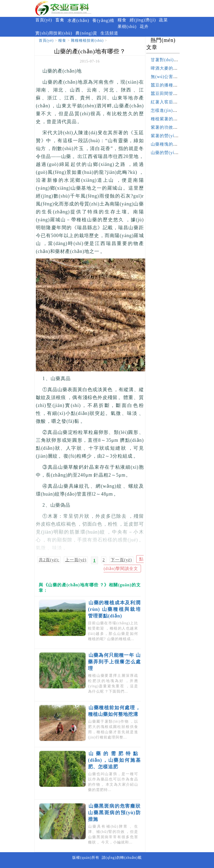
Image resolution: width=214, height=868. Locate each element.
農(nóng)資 (86, 33)
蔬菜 (163, 20)
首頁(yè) (44, 20)
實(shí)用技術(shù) (54, 33)
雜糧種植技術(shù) (87, 40)
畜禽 (60, 20)
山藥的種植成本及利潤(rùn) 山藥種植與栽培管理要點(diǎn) (114, 609)
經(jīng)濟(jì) (143, 20)
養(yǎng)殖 (103, 20)
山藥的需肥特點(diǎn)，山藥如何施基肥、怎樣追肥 (114, 760)
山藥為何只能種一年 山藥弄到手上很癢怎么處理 (114, 662)
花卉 (144, 27)
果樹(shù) (127, 27)
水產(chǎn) (78, 20)
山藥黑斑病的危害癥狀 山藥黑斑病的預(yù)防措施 (114, 813)
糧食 (122, 20)
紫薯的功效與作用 (169, 127)
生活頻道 (109, 33)
